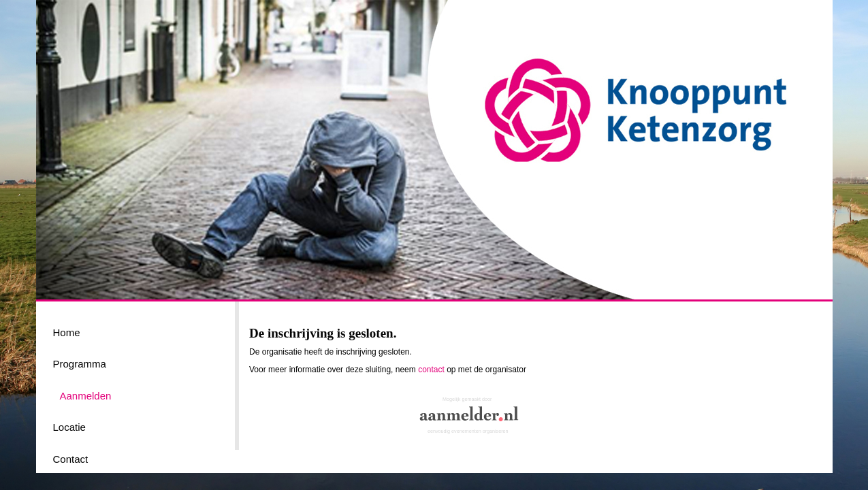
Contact (71, 459)
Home (67, 332)
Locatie (69, 427)
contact (431, 370)
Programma (80, 364)
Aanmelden (86, 396)
